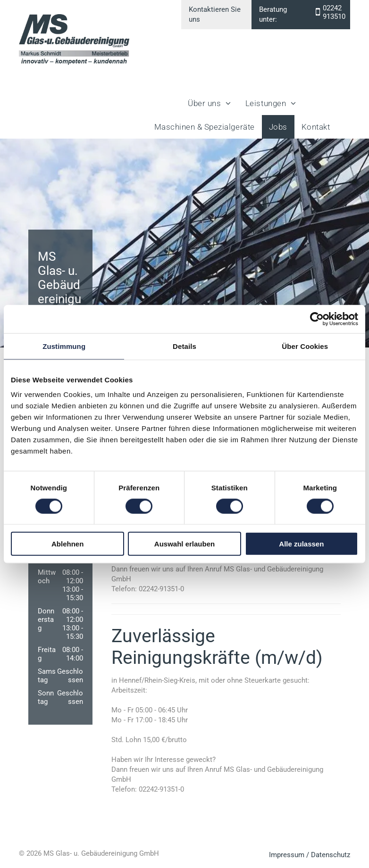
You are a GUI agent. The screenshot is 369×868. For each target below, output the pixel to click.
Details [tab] (184, 346)
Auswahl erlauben (184, 544)
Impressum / (289, 855)
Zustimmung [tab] (64, 346)
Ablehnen (67, 544)
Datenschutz (331, 855)
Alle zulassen (301, 544)
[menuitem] (210, 103)
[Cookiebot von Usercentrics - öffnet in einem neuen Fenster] (317, 319)
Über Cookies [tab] (305, 346)
